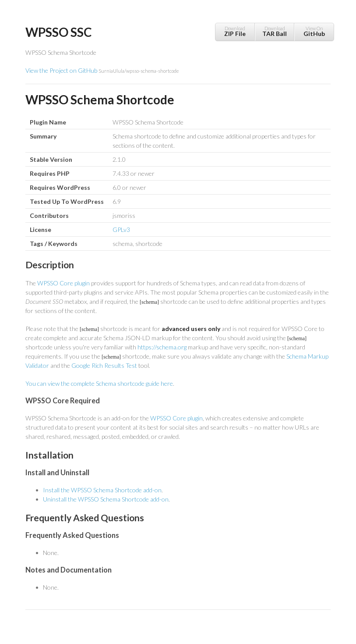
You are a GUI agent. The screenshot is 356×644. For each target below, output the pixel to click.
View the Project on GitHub (102, 70)
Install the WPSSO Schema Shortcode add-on (102, 490)
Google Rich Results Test (104, 365)
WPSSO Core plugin (63, 283)
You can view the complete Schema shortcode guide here (99, 383)
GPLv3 (121, 229)
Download (235, 31)
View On (314, 31)
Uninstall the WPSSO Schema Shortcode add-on (106, 499)
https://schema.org (162, 347)
